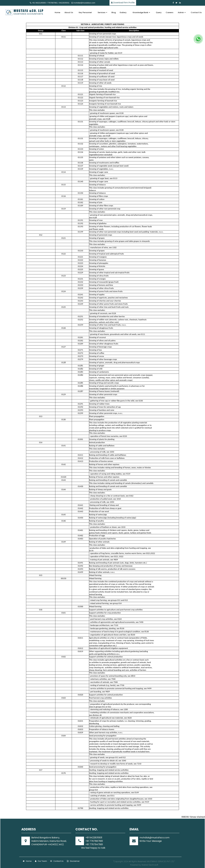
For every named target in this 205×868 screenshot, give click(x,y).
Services (102, 12)
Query (159, 12)
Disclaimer (73, 861)
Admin (182, 12)
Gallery (123, 12)
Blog (114, 12)
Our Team (41, 861)
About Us (69, 12)
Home (57, 12)
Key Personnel (85, 12)
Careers (169, 12)
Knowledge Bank (141, 12)
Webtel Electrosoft (150, 865)
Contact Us (196, 12)
